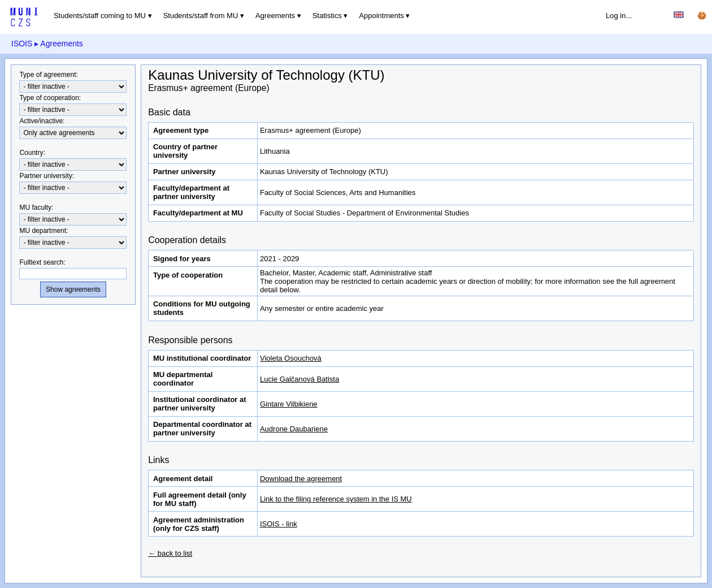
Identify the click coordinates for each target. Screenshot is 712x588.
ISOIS (22, 44)
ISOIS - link (279, 524)
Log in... (619, 16)
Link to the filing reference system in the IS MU (336, 499)
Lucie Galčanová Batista (299, 379)
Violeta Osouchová (291, 358)
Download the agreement (301, 479)
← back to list (170, 553)
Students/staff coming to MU (100, 16)
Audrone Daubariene (294, 429)
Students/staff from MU (201, 16)
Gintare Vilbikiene (289, 404)
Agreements (275, 16)
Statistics (327, 16)
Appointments (381, 16)
